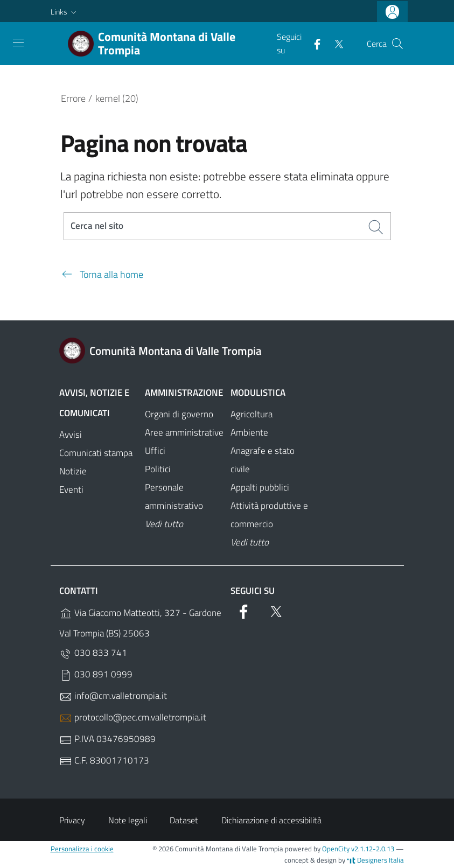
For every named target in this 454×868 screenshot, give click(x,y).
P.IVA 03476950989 (107, 740)
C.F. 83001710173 (104, 761)
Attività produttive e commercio (269, 515)
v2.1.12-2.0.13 (373, 849)
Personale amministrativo (174, 497)
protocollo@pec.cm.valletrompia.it (133, 718)
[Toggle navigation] (18, 43)
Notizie (73, 471)
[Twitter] (334, 43)
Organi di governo (179, 415)
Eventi (71, 489)
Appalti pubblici (260, 488)
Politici (158, 470)
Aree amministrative (184, 433)
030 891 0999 (96, 675)
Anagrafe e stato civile (263, 460)
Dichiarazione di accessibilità (271, 820)
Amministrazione (184, 393)
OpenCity (337, 849)
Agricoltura (252, 415)
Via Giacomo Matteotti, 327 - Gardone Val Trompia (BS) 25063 (140, 624)
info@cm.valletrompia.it (113, 696)
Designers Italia (375, 860)
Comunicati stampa (96, 453)
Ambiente (249, 433)
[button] (65, 12)
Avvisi (71, 435)
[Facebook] (313, 43)
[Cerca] (397, 44)
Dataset (184, 820)
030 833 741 (93, 653)
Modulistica (258, 393)
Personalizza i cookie (82, 849)
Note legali (128, 820)
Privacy (72, 820)
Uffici (155, 451)
